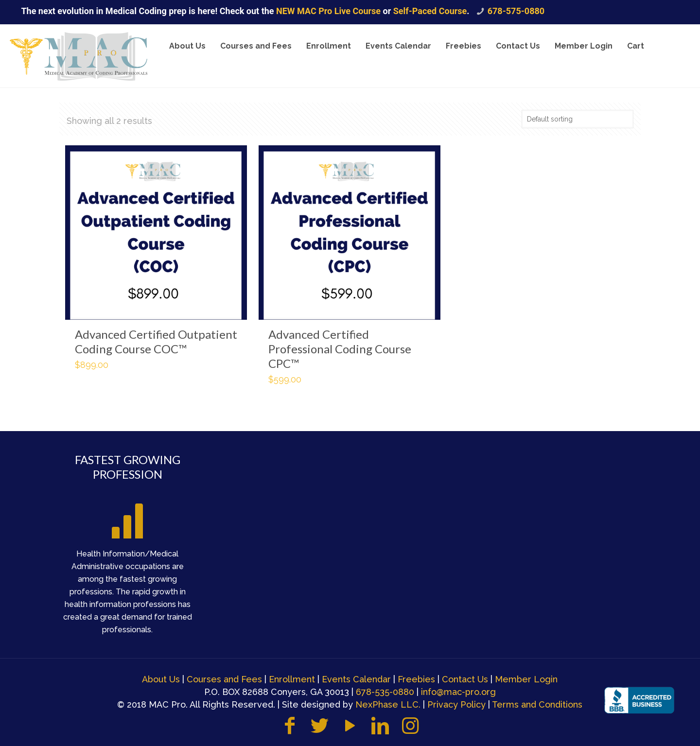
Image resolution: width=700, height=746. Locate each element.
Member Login (526, 679)
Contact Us (465, 679)
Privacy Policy (456, 704)
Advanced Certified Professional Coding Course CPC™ (340, 349)
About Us (161, 679)
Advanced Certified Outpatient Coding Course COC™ (156, 341)
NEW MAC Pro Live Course (329, 11)
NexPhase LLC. (388, 704)
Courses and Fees (224, 679)
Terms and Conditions (537, 704)
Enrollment (292, 679)
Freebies (416, 679)
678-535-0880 (385, 692)
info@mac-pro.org (458, 692)
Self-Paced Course (430, 11)
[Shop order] (577, 119)
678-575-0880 (516, 11)
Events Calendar (356, 679)
